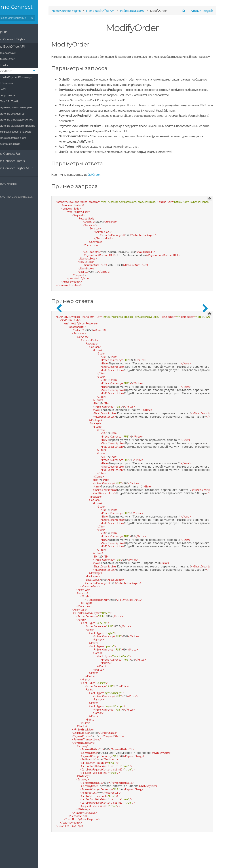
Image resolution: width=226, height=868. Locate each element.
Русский (191, 13)
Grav (15, 197)
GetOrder (114, 187)
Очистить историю (16, 184)
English (204, 13)
